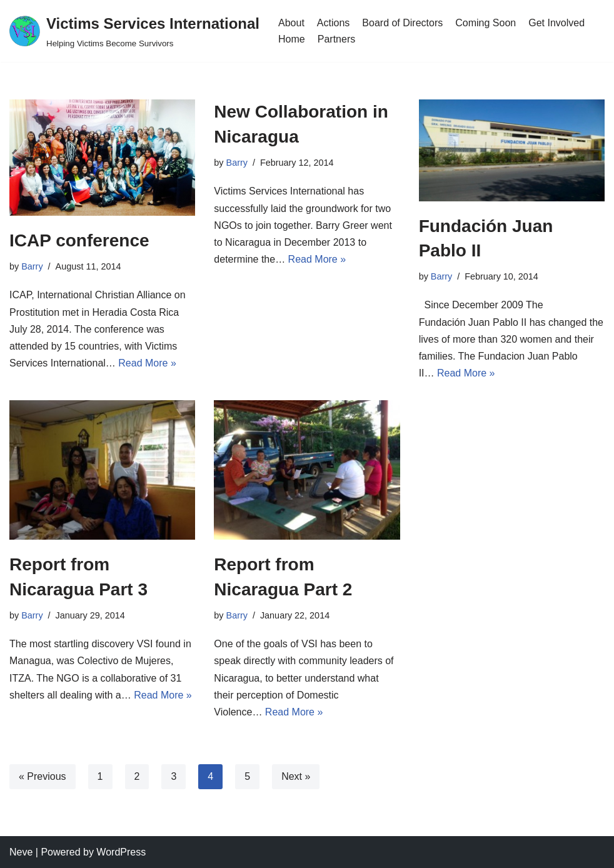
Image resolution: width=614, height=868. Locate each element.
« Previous (43, 776)
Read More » (147, 363)
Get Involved (556, 23)
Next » (296, 776)
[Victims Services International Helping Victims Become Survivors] (134, 31)
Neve (21, 852)
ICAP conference (79, 240)
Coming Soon (486, 23)
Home (292, 39)
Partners (336, 39)
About (291, 23)
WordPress (121, 852)
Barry (32, 266)
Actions (333, 23)
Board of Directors (402, 23)
